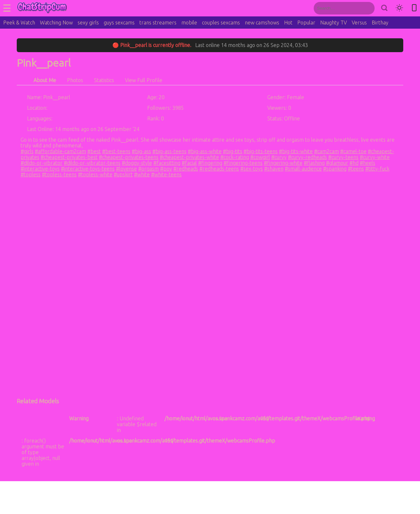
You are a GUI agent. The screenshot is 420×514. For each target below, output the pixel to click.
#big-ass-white (205, 151)
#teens (356, 169)
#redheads (186, 169)
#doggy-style (137, 163)
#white (142, 174)
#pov (166, 169)
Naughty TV (334, 23)
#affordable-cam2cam (60, 151)
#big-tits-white (296, 151)
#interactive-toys (40, 169)
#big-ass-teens (169, 151)
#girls (27, 151)
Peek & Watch (19, 23)
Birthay (380, 23)
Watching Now (56, 23)
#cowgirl (260, 157)
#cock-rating (235, 157)
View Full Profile (144, 80)
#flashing (314, 163)
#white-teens (166, 174)
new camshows (262, 23)
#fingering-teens (243, 163)
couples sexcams (221, 23)
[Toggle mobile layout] (414, 8)
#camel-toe (353, 151)
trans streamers (158, 23)
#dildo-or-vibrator (42, 163)
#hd (354, 163)
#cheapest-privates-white (189, 157)
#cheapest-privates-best (69, 157)
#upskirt (123, 174)
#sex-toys (252, 169)
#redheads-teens (219, 169)
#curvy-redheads (307, 157)
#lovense (126, 169)
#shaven (274, 169)
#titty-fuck (377, 169)
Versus (359, 23)
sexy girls (88, 23)
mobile (189, 23)
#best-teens (116, 151)
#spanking (335, 169)
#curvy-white (375, 157)
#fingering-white (283, 163)
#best (94, 151)
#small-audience (303, 169)
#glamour (337, 163)
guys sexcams (119, 23)
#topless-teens (59, 174)
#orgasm (148, 169)
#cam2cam (326, 151)
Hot (288, 23)
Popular (306, 23)
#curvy (279, 157)
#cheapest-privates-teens (129, 157)
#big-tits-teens (261, 151)
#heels (367, 163)
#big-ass (141, 151)
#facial (189, 163)
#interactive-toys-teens (88, 169)
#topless (31, 174)
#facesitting (167, 163)
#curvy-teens (343, 157)
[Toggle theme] (399, 8)
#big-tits (233, 151)
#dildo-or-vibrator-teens (92, 163)
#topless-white (95, 174)
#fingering (210, 163)
